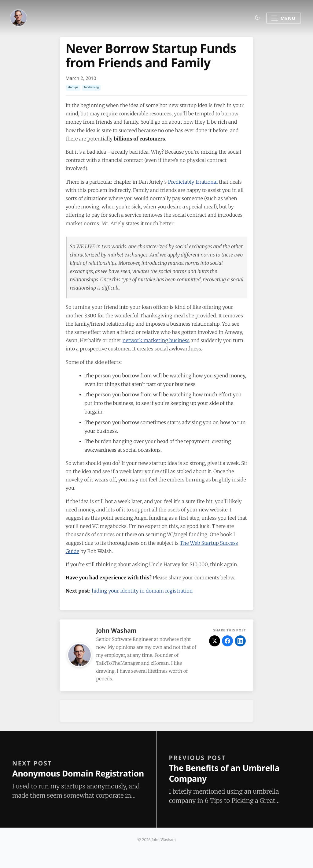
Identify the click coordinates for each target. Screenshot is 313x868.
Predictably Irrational (193, 182)
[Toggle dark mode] (258, 18)
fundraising (91, 87)
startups (73, 87)
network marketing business (156, 341)
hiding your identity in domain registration (142, 591)
